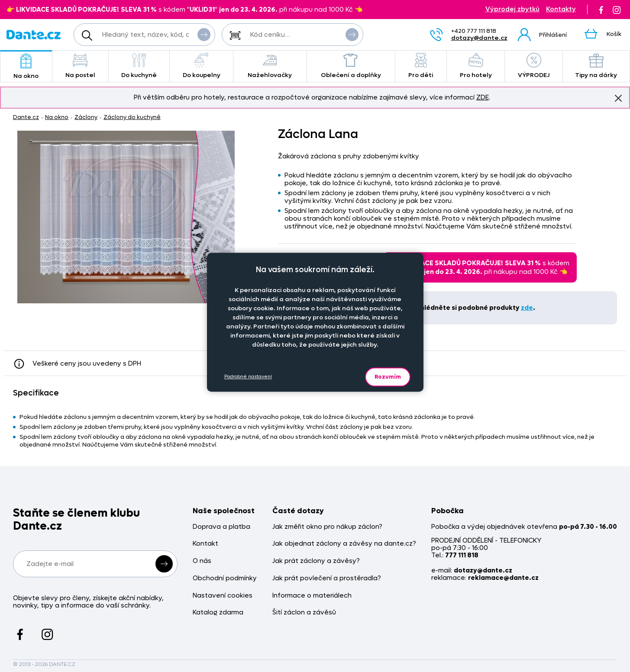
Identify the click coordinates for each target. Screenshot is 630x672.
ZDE (483, 97)
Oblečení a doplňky (351, 66)
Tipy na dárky (596, 66)
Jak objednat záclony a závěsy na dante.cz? (344, 544)
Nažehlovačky (270, 66)
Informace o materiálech (312, 596)
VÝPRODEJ (533, 66)
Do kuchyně (139, 66)
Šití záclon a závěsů (304, 613)
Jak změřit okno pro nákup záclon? (327, 527)
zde (527, 308)
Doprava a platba (221, 527)
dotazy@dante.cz (479, 38)
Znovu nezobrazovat (618, 98)
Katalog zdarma (218, 613)
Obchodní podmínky (225, 578)
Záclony (86, 117)
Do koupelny (201, 66)
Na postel (80, 66)
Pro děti (421, 66)
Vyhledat (204, 34)
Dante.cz (26, 117)
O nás (202, 561)
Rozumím (388, 377)
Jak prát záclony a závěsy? (316, 561)
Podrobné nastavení (248, 377)
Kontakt (205, 544)
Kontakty (561, 9)
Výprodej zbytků (512, 9)
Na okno (26, 67)
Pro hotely (476, 66)
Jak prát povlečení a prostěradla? (327, 578)
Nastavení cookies (223, 596)
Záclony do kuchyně (132, 117)
